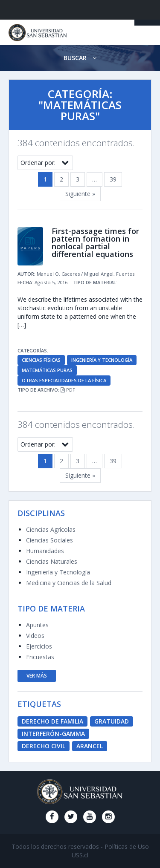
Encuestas (40, 657)
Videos (35, 636)
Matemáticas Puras (47, 370)
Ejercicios (39, 646)
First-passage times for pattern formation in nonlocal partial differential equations (95, 242)
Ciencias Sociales (49, 540)
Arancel (90, 746)
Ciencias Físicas (41, 360)
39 (113, 179)
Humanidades (45, 551)
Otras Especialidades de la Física (64, 380)
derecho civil (44, 746)
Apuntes (37, 625)
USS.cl (80, 855)
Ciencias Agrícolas (51, 529)
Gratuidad (112, 721)
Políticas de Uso (127, 846)
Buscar (80, 58)
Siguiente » (80, 194)
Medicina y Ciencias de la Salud (69, 583)
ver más (37, 676)
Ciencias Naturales (52, 561)
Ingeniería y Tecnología (102, 360)
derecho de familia (52, 721)
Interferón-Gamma (53, 734)
